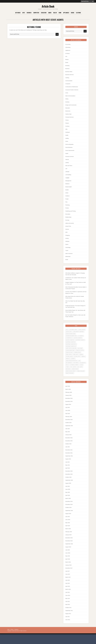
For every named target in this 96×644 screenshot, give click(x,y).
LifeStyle (67, 171)
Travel (67, 249)
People (67, 198)
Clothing (78, 13)
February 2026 (69, 401)
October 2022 (68, 453)
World (67, 258)
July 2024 (68, 416)
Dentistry (67, 102)
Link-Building (68, 174)
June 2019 (68, 528)
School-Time (68, 225)
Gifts (66, 129)
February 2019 (69, 540)
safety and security (70, 222)
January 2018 (68, 573)
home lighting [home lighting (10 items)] (78, 359)
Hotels (67, 153)
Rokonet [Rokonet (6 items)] (80, 365)
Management (68, 180)
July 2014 (68, 600)
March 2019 (68, 537)
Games (50, 13)
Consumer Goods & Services (72, 90)
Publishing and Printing (70, 210)
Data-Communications (70, 96)
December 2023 (69, 428)
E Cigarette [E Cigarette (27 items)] (69, 338)
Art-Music (18, 13)
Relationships (68, 216)
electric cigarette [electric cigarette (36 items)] (71, 341)
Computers (36, 13)
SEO (66, 231)
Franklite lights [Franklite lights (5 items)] (81, 357)
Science (67, 228)
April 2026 (68, 395)
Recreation (68, 213)
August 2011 (68, 621)
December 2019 (69, 510)
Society (67, 237)
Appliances (66, 13)
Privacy (13, 637)
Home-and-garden (69, 144)
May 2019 (68, 531)
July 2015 (68, 591)
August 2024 (68, 413)
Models (67, 189)
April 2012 (68, 612)
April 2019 (68, 534)
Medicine (67, 183)
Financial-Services (69, 117)
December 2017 (69, 576)
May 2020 (68, 501)
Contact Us (18, 637)
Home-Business (69, 147)
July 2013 (68, 609)
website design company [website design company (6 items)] (72, 380)
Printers (67, 207)
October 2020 (68, 486)
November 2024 (69, 410)
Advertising (68, 47)
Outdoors (67, 195)
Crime (67, 93)
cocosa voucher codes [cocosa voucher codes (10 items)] (72, 334)
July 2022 (68, 456)
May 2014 (68, 606)
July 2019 (68, 525)
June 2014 (68, 603)
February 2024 (69, 425)
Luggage (67, 177)
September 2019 (69, 519)
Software (67, 240)
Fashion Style (68, 114)
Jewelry (67, 162)
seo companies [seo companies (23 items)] (69, 370)
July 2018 (68, 558)
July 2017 (68, 579)
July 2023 (68, 437)
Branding (67, 65)
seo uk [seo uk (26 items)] (76, 372)
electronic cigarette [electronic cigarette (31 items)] (71, 345)
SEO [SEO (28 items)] (82, 368)
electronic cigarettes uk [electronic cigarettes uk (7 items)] (72, 349)
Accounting (68, 44)
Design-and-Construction (71, 105)
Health (55, 13)
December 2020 (69, 480)
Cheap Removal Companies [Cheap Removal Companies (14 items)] (72, 332)
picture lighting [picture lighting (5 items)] (70, 363)
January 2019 (68, 543)
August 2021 (68, 468)
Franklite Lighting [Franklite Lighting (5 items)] (70, 357)
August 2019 (68, 522)
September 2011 (69, 618)
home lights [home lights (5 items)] (69, 361)
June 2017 (68, 582)
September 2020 (69, 489)
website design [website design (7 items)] (77, 378)
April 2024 (68, 422)
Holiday (67, 138)
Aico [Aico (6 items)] (67, 328)
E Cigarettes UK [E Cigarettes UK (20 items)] (77, 338)
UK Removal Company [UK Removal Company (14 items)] (71, 374)
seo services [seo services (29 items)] (69, 372)
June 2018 (68, 561)
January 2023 (68, 443)
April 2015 (68, 594)
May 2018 (68, 564)
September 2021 (69, 465)
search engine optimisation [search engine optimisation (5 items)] (73, 368)
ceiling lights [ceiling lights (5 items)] (79, 330)
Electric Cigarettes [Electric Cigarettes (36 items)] (71, 343)
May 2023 (68, 440)
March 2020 (68, 507)
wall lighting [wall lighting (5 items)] (69, 376)
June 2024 (68, 419)
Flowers (67, 123)
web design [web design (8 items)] (69, 378)
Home (60, 13)
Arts (24, 13)
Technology (68, 246)
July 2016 (68, 588)
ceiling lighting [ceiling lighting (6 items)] (70, 330)
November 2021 (69, 462)
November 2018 (69, 549)
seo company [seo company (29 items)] (78, 370)
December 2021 (69, 459)
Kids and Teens (69, 165)
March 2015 (68, 597)
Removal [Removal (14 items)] (68, 365)
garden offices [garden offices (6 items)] (70, 359)
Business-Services (69, 74)
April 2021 (68, 477)
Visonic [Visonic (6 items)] (84, 374)
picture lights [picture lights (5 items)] (79, 363)
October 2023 (68, 431)
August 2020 (68, 492)
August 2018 (68, 555)
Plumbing (67, 204)
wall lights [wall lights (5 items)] (77, 376)
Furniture (67, 126)
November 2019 (69, 513)
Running (67, 219)
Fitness (67, 120)
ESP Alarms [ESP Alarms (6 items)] (83, 353)
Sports (67, 243)
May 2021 (68, 474)
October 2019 (68, 516)
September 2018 (69, 552)
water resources (69, 252)
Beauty (67, 59)
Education (44, 13)
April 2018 (68, 567)
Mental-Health (68, 186)
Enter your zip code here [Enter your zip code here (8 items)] (72, 353)
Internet (67, 159)
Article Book (48, 6)
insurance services (70, 156)
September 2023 (69, 434)
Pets (66, 201)
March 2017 (68, 585)
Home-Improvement (70, 150)
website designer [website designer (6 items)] (70, 382)
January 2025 (68, 404)
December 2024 (69, 407)
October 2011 (68, 615)
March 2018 (68, 570)
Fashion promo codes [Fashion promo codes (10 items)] (71, 355)
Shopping (67, 234)
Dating (67, 99)
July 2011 (68, 624)
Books (73, 13)
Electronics (68, 111)
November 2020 (69, 483)
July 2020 (68, 495)
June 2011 (68, 627)
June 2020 (68, 498)
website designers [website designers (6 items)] (81, 382)
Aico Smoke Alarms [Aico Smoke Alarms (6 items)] (74, 328)
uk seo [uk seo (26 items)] (79, 374)
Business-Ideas (69, 71)
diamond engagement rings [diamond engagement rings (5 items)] (72, 336)
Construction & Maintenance (72, 87)
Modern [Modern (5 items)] (75, 361)
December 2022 (69, 446)
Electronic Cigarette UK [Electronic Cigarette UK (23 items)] (72, 351)
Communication (69, 80)
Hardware (68, 132)
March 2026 (68, 398)
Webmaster (68, 255)
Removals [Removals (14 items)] (74, 365)
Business (29, 13)
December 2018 (69, 546)
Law (66, 168)
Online (67, 192)
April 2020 (68, 504)
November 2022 (69, 449)
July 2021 (68, 471)
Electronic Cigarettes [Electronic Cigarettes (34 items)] (71, 347)
